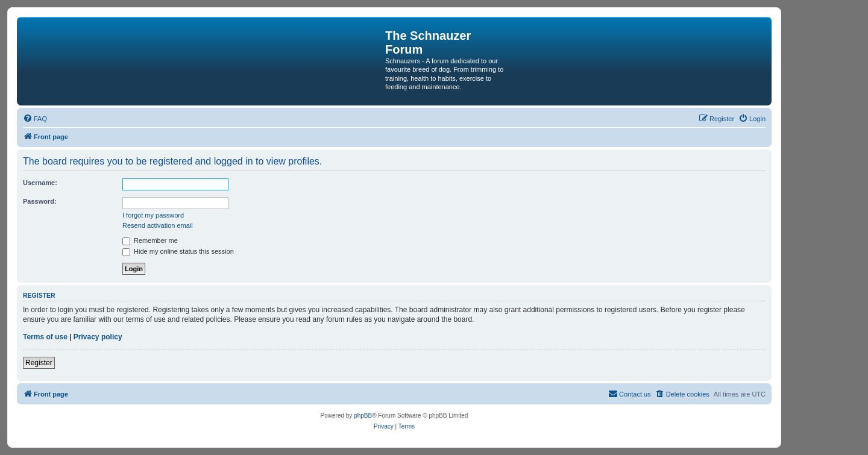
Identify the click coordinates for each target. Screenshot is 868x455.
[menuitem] (35, 119)
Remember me (150, 240)
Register (39, 363)
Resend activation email (158, 225)
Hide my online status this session (178, 251)
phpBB (363, 416)
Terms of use (45, 337)
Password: (40, 201)
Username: (40, 183)
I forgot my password (153, 215)
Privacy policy (98, 337)
